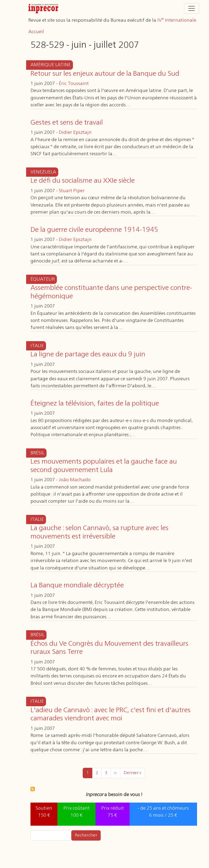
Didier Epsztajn (75, 132)
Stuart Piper (72, 191)
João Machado (75, 480)
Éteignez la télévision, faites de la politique (95, 404)
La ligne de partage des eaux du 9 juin (88, 354)
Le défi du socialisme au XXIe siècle (83, 181)
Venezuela (43, 172)
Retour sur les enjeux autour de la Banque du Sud (105, 74)
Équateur (43, 279)
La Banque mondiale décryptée (77, 585)
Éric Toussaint (74, 84)
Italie (37, 346)
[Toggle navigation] (192, 8)
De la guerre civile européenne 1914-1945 (94, 230)
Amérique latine (51, 65)
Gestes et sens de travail (67, 123)
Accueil (36, 32)
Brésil (37, 453)
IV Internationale (177, 20)
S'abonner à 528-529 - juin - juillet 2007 (33, 789)
